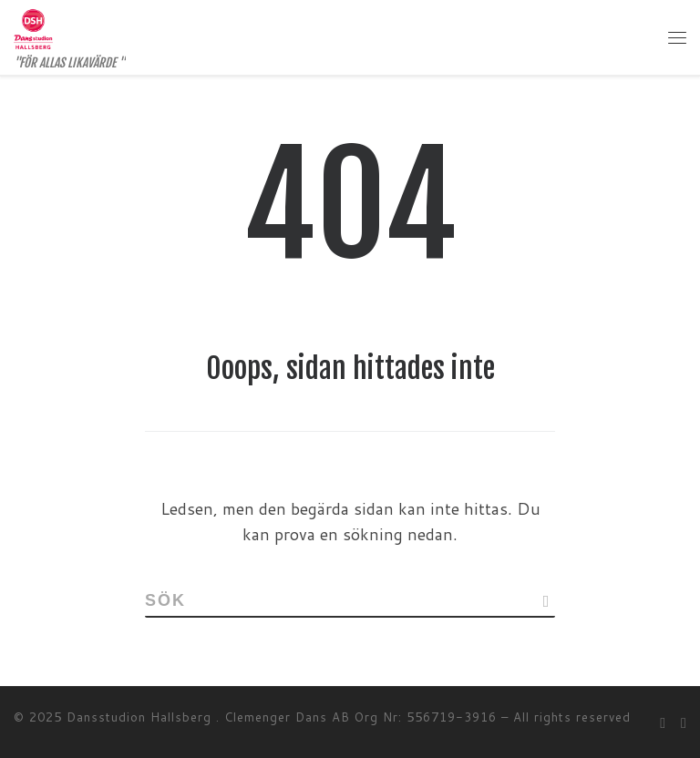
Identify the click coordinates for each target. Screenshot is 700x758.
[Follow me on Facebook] (663, 722)
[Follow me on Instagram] (684, 722)
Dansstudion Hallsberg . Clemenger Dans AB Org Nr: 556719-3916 (282, 717)
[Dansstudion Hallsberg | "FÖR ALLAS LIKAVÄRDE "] (33, 28)
